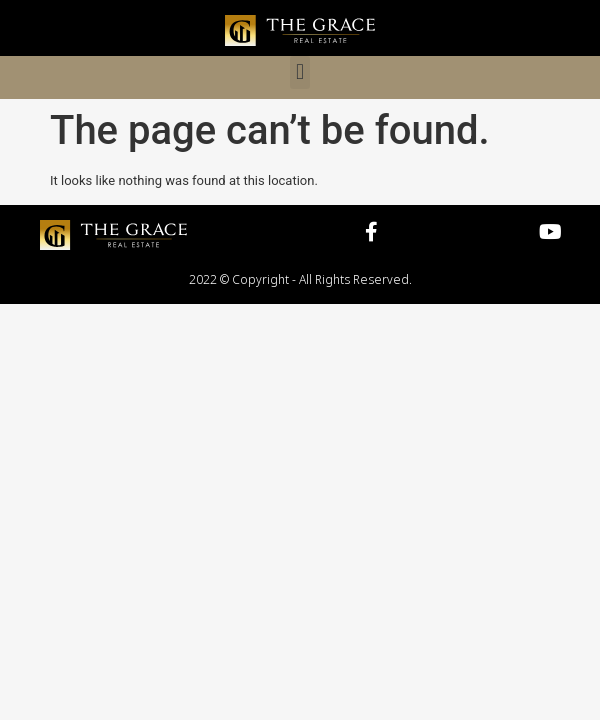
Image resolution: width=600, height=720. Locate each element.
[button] (299, 72)
